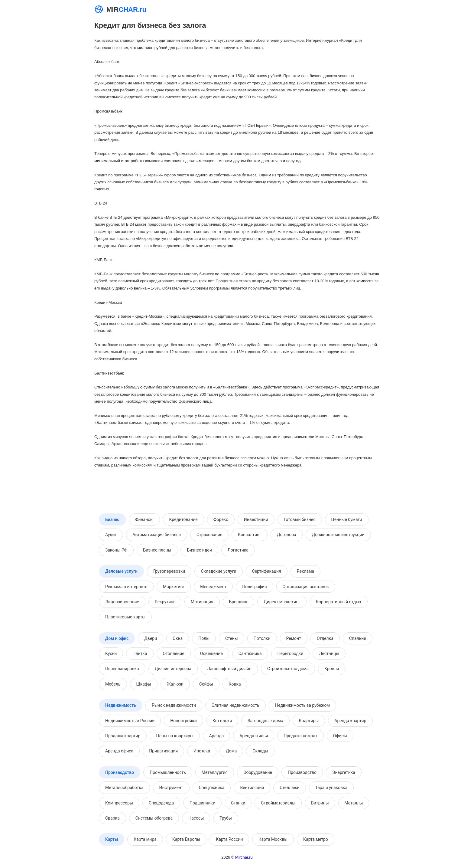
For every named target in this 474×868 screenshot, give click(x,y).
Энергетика (344, 772)
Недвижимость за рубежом (302, 705)
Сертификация (267, 571)
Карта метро (316, 839)
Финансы (144, 519)
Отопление (174, 653)
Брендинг (239, 602)
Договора (287, 535)
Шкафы (144, 684)
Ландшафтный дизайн (229, 669)
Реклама (305, 571)
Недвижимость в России (130, 721)
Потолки (262, 638)
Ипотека (202, 751)
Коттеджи (222, 721)
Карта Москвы (273, 839)
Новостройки (183, 721)
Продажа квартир (123, 736)
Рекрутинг (165, 602)
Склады (260, 751)
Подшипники (202, 803)
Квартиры (309, 721)
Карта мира (145, 839)
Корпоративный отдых (339, 602)
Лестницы (329, 653)
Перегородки (291, 653)
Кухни (111, 653)
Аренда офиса (119, 751)
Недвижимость (121, 705)
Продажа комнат (300, 736)
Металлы (354, 803)
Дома (231, 751)
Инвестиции (256, 519)
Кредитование (183, 519)
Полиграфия (254, 587)
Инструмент (171, 788)
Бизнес (112, 519)
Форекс (221, 519)
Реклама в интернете (126, 587)
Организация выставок (306, 587)
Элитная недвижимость (235, 705)
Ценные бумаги (347, 519)
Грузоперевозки (169, 571)
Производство (120, 772)
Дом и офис (117, 638)
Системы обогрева (154, 818)
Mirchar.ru (244, 857)
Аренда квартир (350, 721)
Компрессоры (119, 803)
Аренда (217, 736)
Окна (178, 638)
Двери (151, 638)
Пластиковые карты (125, 617)
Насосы (196, 818)
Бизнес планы (157, 550)
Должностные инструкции (338, 535)
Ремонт (294, 638)
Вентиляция (252, 788)
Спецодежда (161, 803)
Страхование (209, 535)
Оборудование (258, 772)
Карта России (229, 839)
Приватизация (163, 751)
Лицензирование (122, 602)
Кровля (332, 669)
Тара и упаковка (331, 788)
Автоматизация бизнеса (157, 535)
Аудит (111, 535)
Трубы (226, 818)
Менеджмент (213, 587)
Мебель (113, 684)
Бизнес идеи (199, 550)
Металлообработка (124, 788)
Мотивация (202, 602)
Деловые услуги (121, 571)
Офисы (340, 736)
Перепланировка (122, 669)
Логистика (238, 550)
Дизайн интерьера (173, 669)
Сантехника (250, 653)
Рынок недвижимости (174, 705)
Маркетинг (174, 587)
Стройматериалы (278, 803)
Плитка (140, 653)
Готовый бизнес (300, 519)
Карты (112, 839)
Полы (204, 638)
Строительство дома (288, 669)
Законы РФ (116, 550)
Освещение (211, 653)
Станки (238, 803)
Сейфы (206, 684)
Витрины (320, 803)
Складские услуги (218, 571)
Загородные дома (265, 721)
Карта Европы (186, 839)
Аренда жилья (254, 736)
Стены (232, 638)
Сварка (112, 818)
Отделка (325, 638)
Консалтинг (250, 535)
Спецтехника (212, 788)
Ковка (235, 684)
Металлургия (215, 772)
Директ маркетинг (282, 602)
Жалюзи (175, 684)
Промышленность (168, 772)
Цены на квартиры (175, 736)
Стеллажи (289, 788)
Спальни (358, 638)
